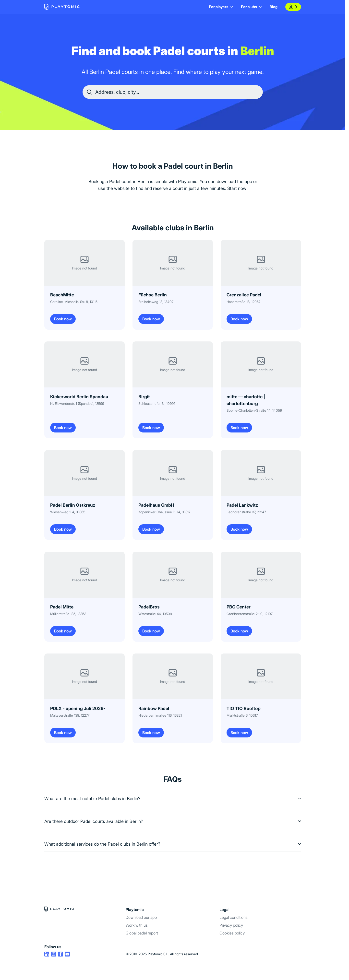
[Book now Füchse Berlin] (173, 285)
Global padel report (142, 933)
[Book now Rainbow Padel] (173, 698)
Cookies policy (232, 933)
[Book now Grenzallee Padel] (261, 285)
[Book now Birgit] (173, 390)
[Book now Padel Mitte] (84, 597)
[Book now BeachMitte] (84, 285)
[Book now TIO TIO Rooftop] (261, 698)
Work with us (137, 925)
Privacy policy (231, 925)
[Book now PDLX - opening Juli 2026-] (84, 698)
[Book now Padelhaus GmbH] (173, 495)
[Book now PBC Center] (261, 597)
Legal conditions (234, 917)
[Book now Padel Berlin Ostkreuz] (84, 495)
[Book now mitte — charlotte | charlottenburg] (261, 390)
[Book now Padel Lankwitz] (261, 495)
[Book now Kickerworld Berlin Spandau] (84, 390)
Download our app (141, 917)
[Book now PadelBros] (173, 597)
